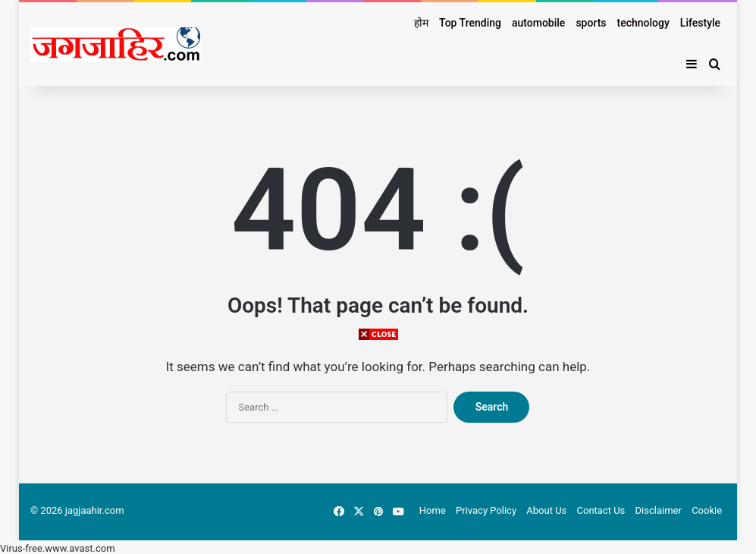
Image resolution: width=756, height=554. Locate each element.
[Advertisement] (378, 448)
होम (421, 23)
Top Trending (470, 23)
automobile (538, 23)
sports (591, 23)
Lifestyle (700, 23)
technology (643, 23)
